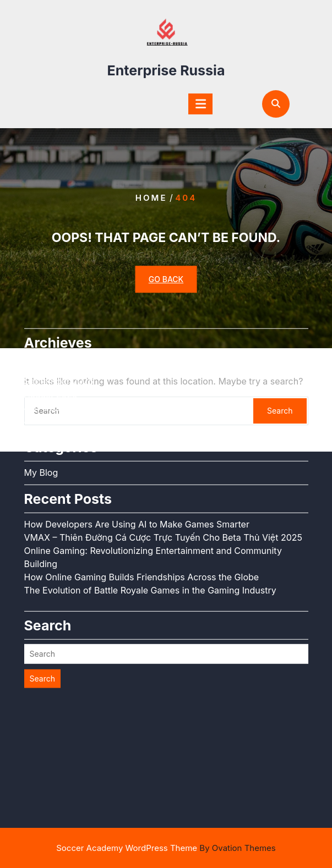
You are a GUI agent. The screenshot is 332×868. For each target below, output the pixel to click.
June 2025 (47, 365)
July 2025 (45, 352)
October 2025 (53, 312)
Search (42, 623)
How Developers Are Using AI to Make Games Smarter (137, 469)
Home (151, 198)
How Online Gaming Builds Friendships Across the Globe (142, 521)
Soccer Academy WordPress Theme (166, 848)
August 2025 (51, 339)
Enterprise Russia (166, 67)
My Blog (41, 417)
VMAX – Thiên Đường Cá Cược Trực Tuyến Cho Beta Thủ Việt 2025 (163, 482)
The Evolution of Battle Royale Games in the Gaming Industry (150, 535)
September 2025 (59, 326)
